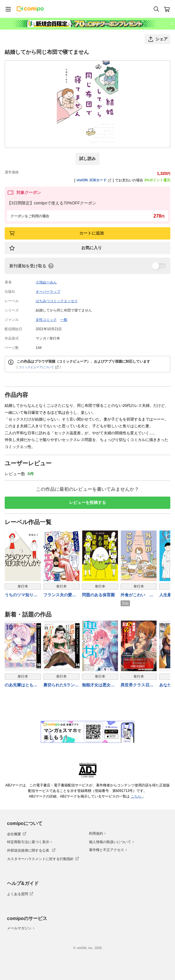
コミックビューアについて (39, 367)
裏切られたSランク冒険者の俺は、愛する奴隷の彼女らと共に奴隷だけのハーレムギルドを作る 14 (61, 685)
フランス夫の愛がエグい (60, 595)
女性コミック (46, 320)
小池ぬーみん (46, 282)
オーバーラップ (48, 292)
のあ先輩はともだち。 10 (21, 685)
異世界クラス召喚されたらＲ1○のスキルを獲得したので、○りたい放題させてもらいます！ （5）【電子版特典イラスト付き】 (138, 685)
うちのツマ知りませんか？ (21, 595)
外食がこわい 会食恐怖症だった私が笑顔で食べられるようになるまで (137, 595)
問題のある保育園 (98, 595)
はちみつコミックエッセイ (57, 301)
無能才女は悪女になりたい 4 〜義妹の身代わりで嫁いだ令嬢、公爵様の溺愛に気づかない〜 (99, 685)
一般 (64, 320)
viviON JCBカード (94, 180)
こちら (137, 796)
